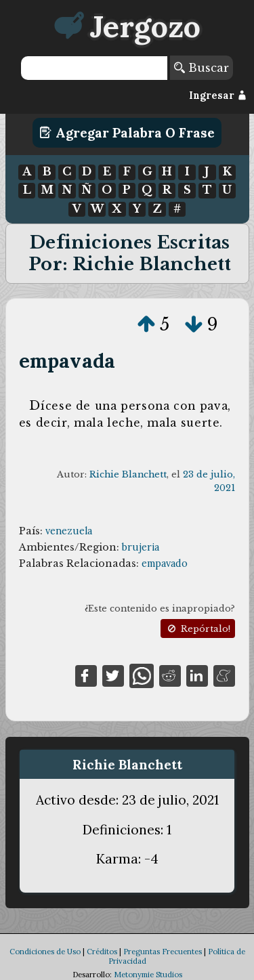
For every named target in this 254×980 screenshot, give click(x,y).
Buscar (202, 68)
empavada (67, 361)
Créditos (102, 952)
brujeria (141, 547)
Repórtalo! (198, 629)
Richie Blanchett (128, 474)
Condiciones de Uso (45, 952)
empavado (165, 563)
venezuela (69, 531)
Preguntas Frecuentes (163, 952)
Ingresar (218, 95)
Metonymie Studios (148, 975)
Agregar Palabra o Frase (127, 133)
